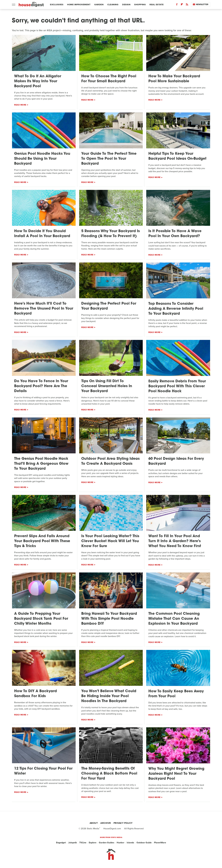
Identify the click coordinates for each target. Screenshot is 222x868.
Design (126, 5)
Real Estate (157, 5)
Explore (93, 843)
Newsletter (201, 4)
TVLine (83, 843)
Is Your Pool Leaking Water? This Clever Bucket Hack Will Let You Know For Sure (110, 541)
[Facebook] (177, 5)
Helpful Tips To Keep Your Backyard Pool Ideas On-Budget (177, 156)
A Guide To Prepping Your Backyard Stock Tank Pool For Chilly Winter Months (41, 619)
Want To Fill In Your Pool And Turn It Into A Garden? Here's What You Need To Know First (175, 541)
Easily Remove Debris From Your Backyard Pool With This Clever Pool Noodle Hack (177, 386)
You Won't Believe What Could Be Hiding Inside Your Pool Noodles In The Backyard (109, 696)
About (94, 823)
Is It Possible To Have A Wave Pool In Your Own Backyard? (175, 234)
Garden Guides (107, 843)
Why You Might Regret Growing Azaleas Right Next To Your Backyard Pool (176, 774)
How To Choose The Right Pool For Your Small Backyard (109, 79)
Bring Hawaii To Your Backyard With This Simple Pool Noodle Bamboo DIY (109, 619)
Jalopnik (73, 843)
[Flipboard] (182, 5)
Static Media (93, 829)
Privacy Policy (123, 823)
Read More (20, 105)
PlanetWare (160, 843)
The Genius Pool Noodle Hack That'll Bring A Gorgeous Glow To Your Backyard (41, 464)
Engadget (61, 843)
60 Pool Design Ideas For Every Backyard (176, 461)
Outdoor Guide (144, 843)
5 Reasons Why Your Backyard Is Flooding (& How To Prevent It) (111, 234)
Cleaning (113, 5)
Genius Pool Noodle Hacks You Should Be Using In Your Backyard (42, 159)
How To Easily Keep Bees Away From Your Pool (176, 694)
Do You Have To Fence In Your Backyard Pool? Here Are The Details (41, 386)
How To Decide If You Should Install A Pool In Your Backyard (42, 234)
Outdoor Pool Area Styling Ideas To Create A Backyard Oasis (110, 461)
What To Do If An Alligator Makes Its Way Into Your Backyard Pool (38, 81)
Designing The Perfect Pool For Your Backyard (109, 306)
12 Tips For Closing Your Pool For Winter (43, 771)
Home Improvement (79, 5)
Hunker (120, 843)
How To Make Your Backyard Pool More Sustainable (174, 79)
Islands (130, 843)
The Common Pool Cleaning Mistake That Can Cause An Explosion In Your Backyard (174, 619)
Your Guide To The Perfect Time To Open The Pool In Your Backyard (109, 159)
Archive (106, 823)
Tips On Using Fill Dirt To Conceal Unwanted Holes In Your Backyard (107, 386)
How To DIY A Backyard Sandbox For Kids (35, 694)
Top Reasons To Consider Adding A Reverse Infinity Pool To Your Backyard (176, 309)
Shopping (140, 5)
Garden (99, 5)
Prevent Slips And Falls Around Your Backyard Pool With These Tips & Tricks (42, 541)
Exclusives (57, 5)
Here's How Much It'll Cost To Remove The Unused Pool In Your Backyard (44, 309)
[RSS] (187, 5)
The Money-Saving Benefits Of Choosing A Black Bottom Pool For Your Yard (109, 774)
